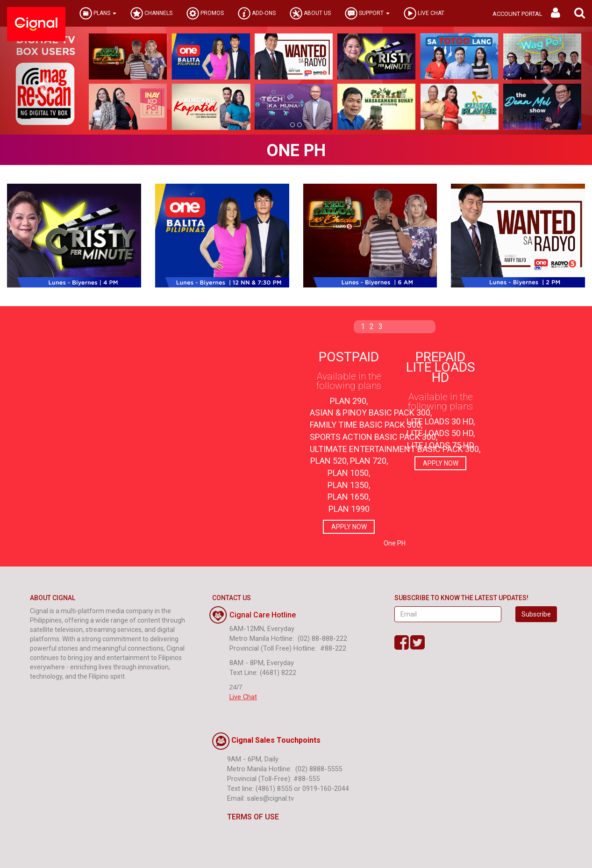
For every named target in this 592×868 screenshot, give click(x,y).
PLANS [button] (98, 13)
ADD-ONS (257, 13)
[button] (580, 13)
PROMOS (205, 13)
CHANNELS (151, 13)
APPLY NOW (349, 527)
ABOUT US (310, 13)
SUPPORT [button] (367, 13)
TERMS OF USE (246, 817)
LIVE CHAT (424, 13)
